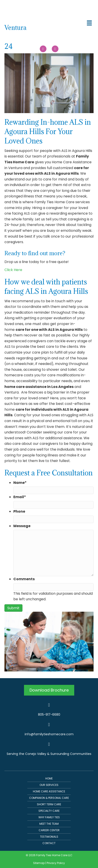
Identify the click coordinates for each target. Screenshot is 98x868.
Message (22, 526)
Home (49, 778)
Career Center (49, 830)
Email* (20, 497)
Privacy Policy (56, 863)
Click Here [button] (13, 270)
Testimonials (49, 837)
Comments (24, 579)
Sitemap (39, 863)
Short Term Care (49, 804)
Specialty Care (49, 811)
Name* (20, 483)
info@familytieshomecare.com (49, 734)
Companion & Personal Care (49, 798)
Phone (19, 511)
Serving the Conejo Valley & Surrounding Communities (49, 754)
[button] (49, 690)
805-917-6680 (49, 715)
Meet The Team (49, 824)
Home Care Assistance (49, 791)
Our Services (49, 785)
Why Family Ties (49, 817)
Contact (49, 843)
